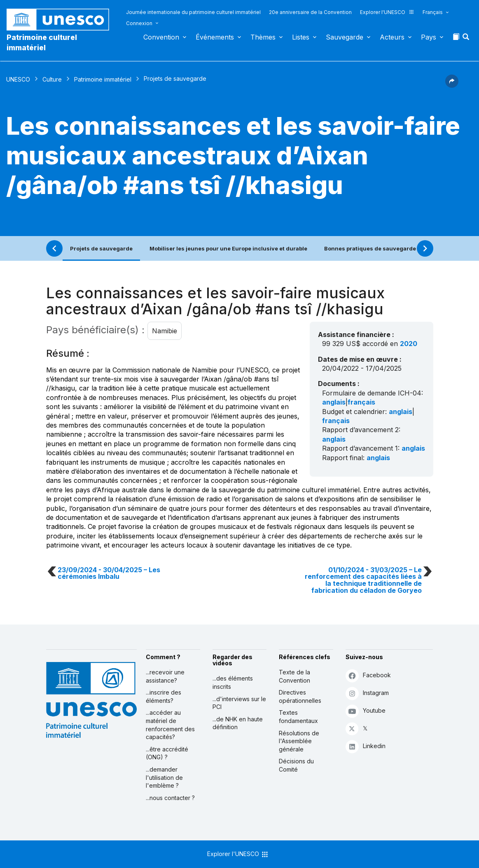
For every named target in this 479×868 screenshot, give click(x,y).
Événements (215, 37)
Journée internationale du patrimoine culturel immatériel (193, 12)
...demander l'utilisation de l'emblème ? (164, 777)
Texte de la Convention (294, 676)
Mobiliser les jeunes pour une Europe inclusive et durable (228, 248)
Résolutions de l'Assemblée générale (299, 741)
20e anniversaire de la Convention (310, 12)
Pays (429, 37)
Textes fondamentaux (298, 717)
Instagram (367, 693)
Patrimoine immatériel (103, 79)
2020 (409, 344)
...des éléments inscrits (233, 682)
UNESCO (18, 79)
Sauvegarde (345, 37)
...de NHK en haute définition (238, 723)
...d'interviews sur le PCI (239, 703)
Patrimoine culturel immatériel (42, 42)
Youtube (366, 711)
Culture (52, 79)
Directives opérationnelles (300, 696)
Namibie (165, 331)
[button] (467, 39)
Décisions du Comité (296, 765)
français (361, 402)
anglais (334, 402)
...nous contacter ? (170, 798)
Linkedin (366, 746)
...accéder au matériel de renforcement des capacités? (170, 725)
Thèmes (263, 37)
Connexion (139, 23)
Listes (301, 37)
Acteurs (392, 37)
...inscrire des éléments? (164, 696)
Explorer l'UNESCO (387, 12)
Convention (161, 37)
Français (433, 12)
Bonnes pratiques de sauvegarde (370, 248)
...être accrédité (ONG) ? (167, 753)
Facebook (368, 675)
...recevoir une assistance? (165, 676)
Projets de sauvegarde (101, 248)
